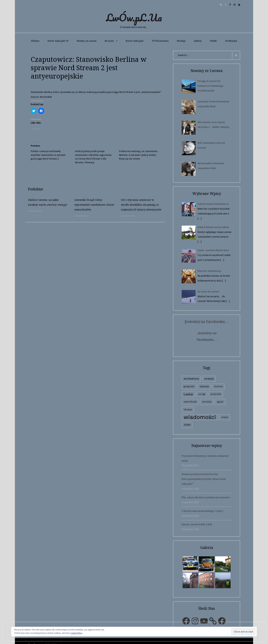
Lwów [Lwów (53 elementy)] (188, 394)
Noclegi (181, 41)
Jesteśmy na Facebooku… (207, 322)
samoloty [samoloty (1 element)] (207, 402)
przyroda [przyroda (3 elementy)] (216, 394)
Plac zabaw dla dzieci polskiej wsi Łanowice (206, 497)
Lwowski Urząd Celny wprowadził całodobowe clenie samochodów (94, 205)
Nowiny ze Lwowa (87, 41)
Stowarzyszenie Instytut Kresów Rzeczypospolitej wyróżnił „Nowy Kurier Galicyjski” (204, 479)
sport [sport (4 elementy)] (220, 402)
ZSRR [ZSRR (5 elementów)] (187, 425)
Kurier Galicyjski (135, 41)
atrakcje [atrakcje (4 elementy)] (209, 379)
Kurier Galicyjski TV (58, 41)
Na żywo (109, 41)
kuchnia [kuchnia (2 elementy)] (218, 386)
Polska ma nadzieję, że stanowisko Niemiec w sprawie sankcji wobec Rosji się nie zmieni (138, 155)
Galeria (198, 41)
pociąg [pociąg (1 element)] (202, 394)
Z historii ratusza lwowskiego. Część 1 (203, 511)
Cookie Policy (76, 633)
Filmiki (213, 41)
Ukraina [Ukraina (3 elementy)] (188, 409)
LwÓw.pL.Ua (134, 17)
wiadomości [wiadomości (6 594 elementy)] (200, 417)
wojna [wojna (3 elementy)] (225, 417)
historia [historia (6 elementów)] (204, 386)
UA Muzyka (231, 41)
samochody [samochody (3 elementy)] (190, 402)
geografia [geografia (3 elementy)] (189, 386)
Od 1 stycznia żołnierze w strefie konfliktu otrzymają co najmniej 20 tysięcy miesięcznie (141, 205)
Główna (35, 41)
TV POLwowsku (160, 41)
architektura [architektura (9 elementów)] (191, 379)
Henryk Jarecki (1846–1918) (197, 524)
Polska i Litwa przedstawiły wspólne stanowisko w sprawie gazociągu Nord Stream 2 (48, 155)
